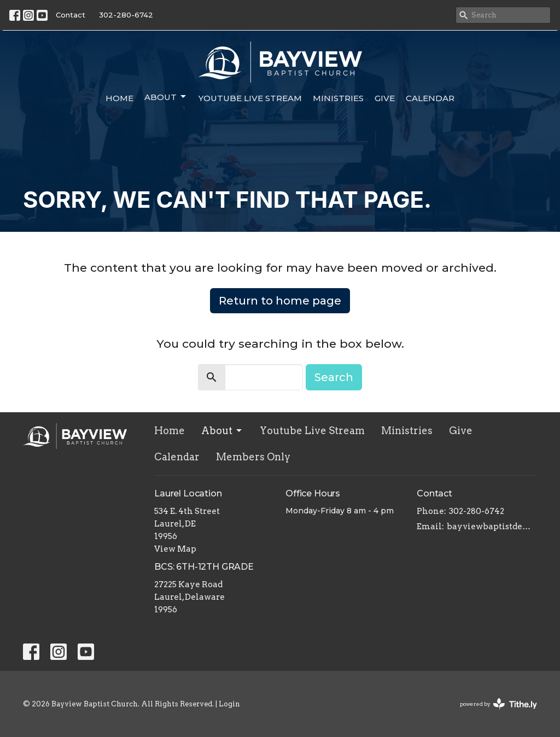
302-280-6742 (126, 15)
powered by (498, 704)
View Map (175, 549)
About (166, 97)
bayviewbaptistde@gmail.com (492, 527)
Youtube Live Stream (250, 98)
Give (385, 98)
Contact (71, 15)
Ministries (338, 98)
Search (334, 377)
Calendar (430, 98)
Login (229, 704)
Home (119, 98)
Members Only (253, 457)
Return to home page (280, 301)
